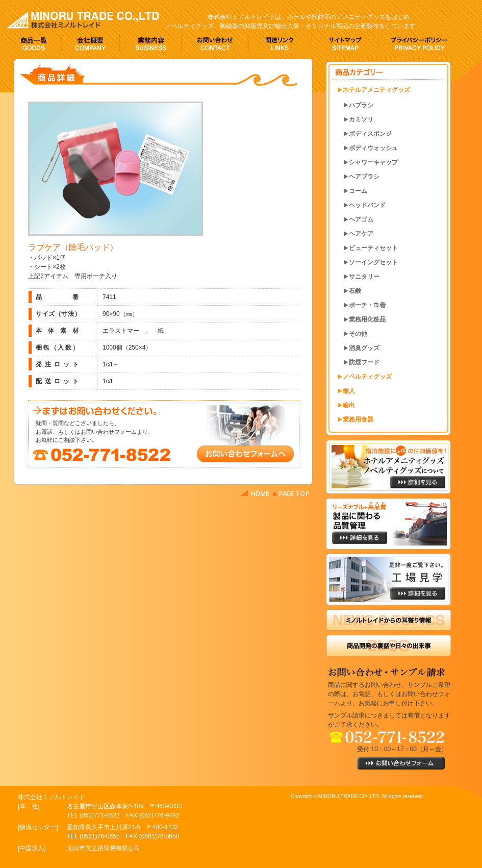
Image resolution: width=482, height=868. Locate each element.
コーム (358, 191)
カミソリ (361, 119)
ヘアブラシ (364, 177)
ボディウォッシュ (373, 148)
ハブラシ (361, 105)
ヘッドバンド (367, 205)
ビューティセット (373, 248)
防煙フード (364, 362)
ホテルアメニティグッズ (376, 90)
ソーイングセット (373, 262)
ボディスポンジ (370, 134)
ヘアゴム (361, 219)
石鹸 (355, 291)
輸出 (349, 405)
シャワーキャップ (373, 162)
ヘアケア (361, 234)
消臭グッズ (364, 348)
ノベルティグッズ (367, 377)
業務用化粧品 (367, 319)
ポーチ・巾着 (367, 305)
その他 (358, 334)
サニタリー (364, 277)
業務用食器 (358, 419)
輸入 (349, 391)
